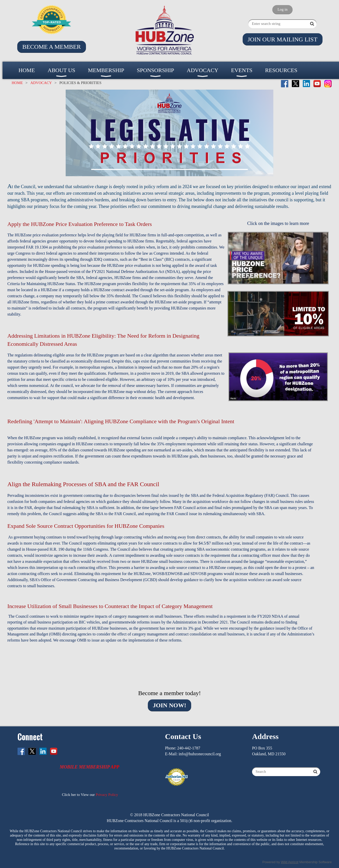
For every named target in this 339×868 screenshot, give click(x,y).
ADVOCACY (41, 83)
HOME (17, 83)
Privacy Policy (107, 795)
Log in (282, 9)
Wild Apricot (290, 862)
